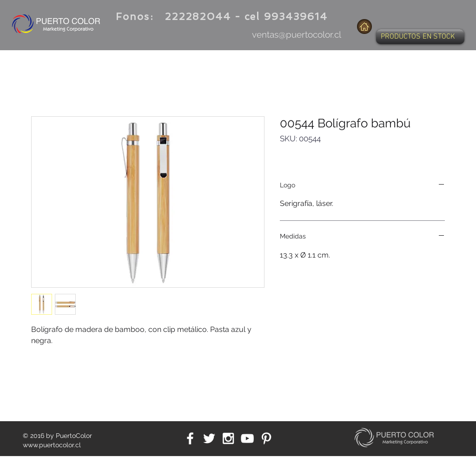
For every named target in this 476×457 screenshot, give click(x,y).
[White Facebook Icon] (190, 438)
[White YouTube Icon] (247, 438)
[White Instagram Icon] (228, 438)
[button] (420, 37)
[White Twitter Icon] (209, 438)
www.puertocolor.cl (52, 445)
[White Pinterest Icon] (266, 438)
